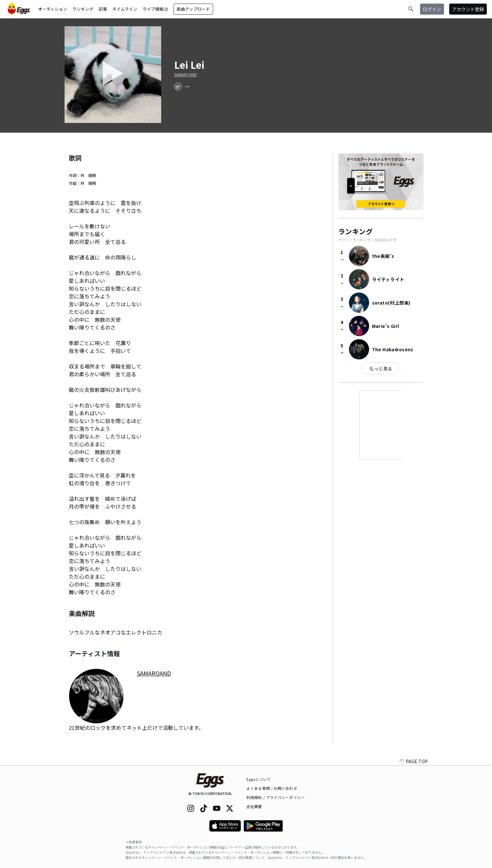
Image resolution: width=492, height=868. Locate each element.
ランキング (83, 9)
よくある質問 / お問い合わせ (272, 788)
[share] (178, 87)
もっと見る (381, 368)
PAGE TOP (414, 761)
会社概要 (254, 806)
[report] (187, 87)
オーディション (53, 9)
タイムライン (125, 9)
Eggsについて (259, 779)
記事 (103, 9)
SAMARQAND (186, 75)
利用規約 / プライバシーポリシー (276, 797)
